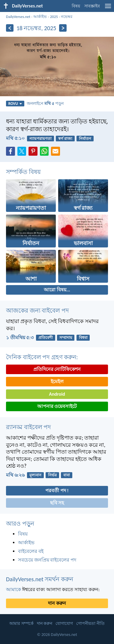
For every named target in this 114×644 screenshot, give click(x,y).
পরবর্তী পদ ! (57, 491)
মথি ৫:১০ (15, 138)
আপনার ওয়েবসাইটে (57, 406)
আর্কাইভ (40, 17)
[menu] (108, 8)
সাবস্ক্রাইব (92, 6)
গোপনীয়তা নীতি (90, 624)
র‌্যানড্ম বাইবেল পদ (28, 427)
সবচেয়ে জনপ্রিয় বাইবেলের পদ (47, 560)
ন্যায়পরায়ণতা (40, 139)
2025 (54, 17)
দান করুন (57, 603)
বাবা (67, 475)
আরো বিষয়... (57, 290)
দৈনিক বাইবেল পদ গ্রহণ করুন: (42, 357)
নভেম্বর (67, 17)
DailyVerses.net (18, 17)
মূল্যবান (35, 475)
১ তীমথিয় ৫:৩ (20, 338)
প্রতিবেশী (46, 338)
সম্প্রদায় (66, 338)
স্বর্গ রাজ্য (65, 139)
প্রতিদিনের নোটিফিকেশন (57, 369)
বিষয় (76, 6)
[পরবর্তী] (63, 28)
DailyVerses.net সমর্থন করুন (40, 579)
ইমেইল (57, 381)
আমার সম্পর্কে (21, 624)
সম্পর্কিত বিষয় (23, 172)
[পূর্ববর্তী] (10, 28)
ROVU (15, 104)
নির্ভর (52, 475)
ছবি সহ (57, 503)
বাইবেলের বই (31, 551)
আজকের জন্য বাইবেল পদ (37, 310)
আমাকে (13, 589)
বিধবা (83, 338)
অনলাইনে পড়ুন (45, 103)
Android (57, 394)
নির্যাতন (85, 139)
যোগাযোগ (64, 624)
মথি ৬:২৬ (15, 475)
